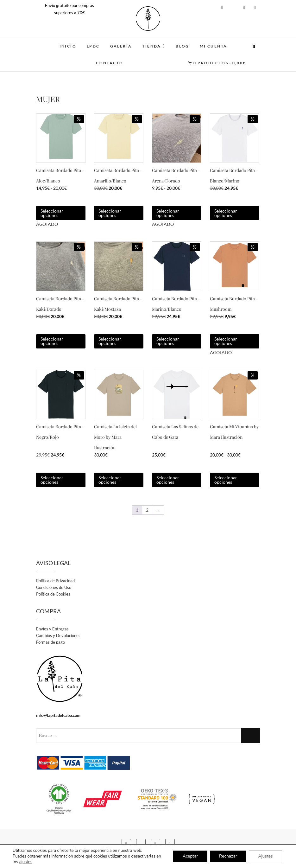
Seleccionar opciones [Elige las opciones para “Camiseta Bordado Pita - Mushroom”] (226, 341)
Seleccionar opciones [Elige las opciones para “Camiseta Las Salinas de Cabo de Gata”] (168, 480)
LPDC (93, 46)
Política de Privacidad (55, 581)
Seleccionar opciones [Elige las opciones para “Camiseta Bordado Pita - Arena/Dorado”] (168, 213)
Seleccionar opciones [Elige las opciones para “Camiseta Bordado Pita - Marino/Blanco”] (168, 341)
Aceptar (189, 856)
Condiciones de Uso (54, 587)
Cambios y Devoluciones (58, 635)
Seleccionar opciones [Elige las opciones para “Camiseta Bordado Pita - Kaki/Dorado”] (52, 341)
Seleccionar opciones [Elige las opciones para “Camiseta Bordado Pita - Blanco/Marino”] (226, 213)
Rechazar (227, 856)
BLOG (183, 46)
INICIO (68, 46)
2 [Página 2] (147, 510)
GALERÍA (121, 46)
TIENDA (151, 46)
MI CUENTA (214, 46)
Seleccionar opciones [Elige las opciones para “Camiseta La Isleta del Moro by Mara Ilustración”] (110, 480)
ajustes (26, 862)
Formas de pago (50, 642)
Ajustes (265, 856)
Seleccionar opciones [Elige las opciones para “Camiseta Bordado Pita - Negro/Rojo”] (52, 480)
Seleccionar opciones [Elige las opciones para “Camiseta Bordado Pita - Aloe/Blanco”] (52, 213)
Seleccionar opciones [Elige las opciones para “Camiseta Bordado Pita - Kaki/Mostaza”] (110, 341)
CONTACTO (110, 63)
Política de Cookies (53, 594)
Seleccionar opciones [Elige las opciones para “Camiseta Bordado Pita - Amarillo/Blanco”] (110, 213)
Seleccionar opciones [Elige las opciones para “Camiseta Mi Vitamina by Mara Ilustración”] (226, 480)
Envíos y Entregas (52, 629)
